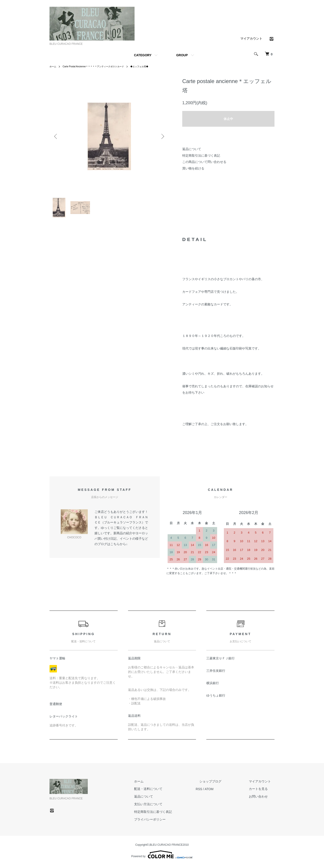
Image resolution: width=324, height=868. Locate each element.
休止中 (228, 119)
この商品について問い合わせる (204, 162)
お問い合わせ (262, 799)
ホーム (54, 66)
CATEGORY (143, 55)
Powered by (162, 857)
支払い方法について (166, 807)
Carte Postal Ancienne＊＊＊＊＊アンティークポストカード (100, 66)
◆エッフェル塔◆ (154, 66)
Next (162, 136)
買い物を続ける (193, 168)
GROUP (182, 55)
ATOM (224, 792)
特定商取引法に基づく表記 (201, 156)
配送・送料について (166, 792)
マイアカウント (251, 38)
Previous (56, 136)
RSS (213, 792)
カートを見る (262, 792)
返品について (192, 149)
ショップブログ (221, 784)
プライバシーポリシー (168, 822)
